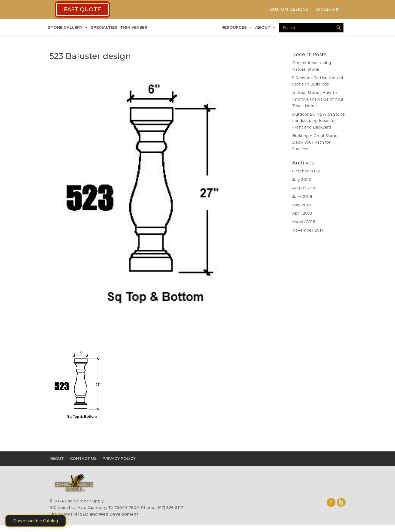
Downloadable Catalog (36, 521)
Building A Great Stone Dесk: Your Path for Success (315, 142)
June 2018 (302, 197)
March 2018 (304, 222)
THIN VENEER (134, 28)
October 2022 (306, 171)
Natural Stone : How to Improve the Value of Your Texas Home (318, 99)
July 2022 (302, 180)
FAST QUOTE (82, 9)
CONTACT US (83, 459)
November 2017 (308, 230)
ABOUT (263, 28)
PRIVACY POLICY (119, 459)
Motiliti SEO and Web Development (101, 514)
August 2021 (304, 188)
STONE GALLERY (65, 28)
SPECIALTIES (104, 28)
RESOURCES (234, 28)
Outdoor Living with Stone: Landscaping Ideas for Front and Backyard (319, 121)
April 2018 (302, 213)
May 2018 (301, 205)
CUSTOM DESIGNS (289, 9)
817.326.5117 (328, 9)
